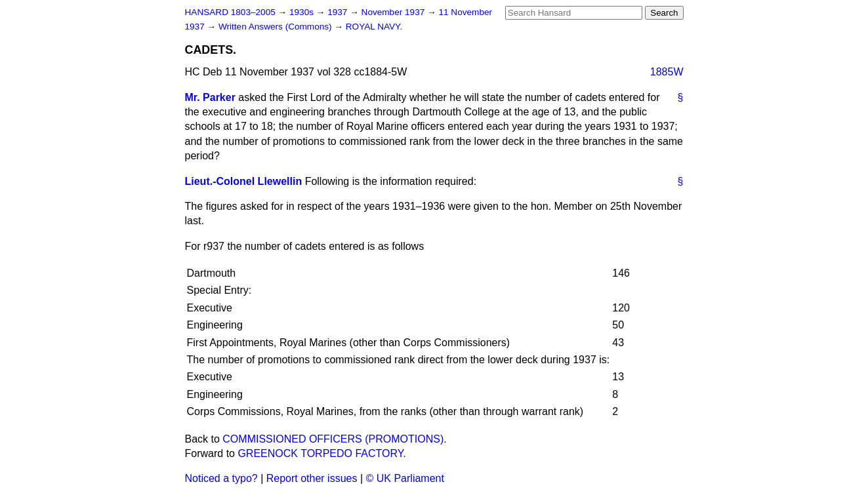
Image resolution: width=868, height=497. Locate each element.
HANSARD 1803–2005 (230, 12)
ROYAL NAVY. (374, 27)
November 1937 (395, 12)
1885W (667, 72)
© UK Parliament (405, 478)
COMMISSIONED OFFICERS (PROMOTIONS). (334, 439)
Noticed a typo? (221, 478)
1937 (339, 12)
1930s (303, 12)
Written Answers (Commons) (277, 27)
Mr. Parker (210, 97)
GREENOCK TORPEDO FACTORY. (321, 453)
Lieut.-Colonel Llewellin (244, 181)
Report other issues (312, 478)
